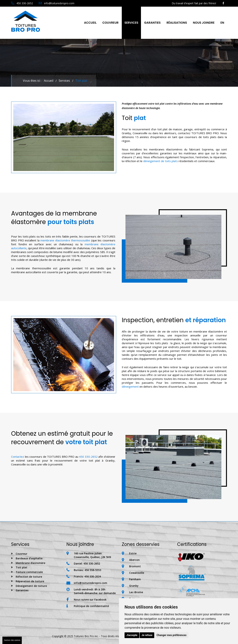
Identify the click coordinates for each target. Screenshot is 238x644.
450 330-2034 (93, 576)
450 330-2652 (22, 3)
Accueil (90, 23)
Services (131, 23)
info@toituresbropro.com (57, 3)
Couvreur (111, 23)
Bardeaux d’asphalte (29, 558)
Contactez (18, 457)
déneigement (130, 387)
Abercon (134, 560)
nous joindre (204, 23)
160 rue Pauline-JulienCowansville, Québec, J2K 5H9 (92, 555)
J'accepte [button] (132, 635)
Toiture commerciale (29, 572)
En (222, 23)
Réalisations (177, 23)
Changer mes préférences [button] (172, 635)
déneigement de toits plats (161, 161)
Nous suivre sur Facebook (90, 600)
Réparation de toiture (30, 581)
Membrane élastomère (30, 563)
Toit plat (21, 567)
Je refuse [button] (147, 635)
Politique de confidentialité (91, 606)
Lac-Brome (136, 592)
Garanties (152, 23)
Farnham (135, 579)
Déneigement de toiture (31, 586)
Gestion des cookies (12, 640)
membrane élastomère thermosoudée (65, 240)
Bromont (135, 566)
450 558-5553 (93, 570)
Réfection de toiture (29, 577)
